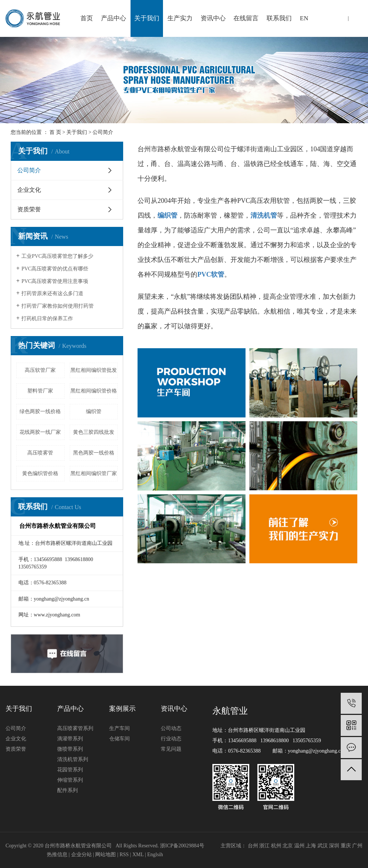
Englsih (155, 855)
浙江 (264, 846)
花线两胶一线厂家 (40, 432)
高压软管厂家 (40, 370)
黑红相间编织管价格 (94, 391)
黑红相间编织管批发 (94, 370)
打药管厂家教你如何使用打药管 (58, 306)
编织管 (94, 411)
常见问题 (171, 749)
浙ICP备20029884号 (182, 846)
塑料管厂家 (40, 391)
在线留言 (246, 18)
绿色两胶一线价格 (40, 411)
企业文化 (29, 190)
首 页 (55, 132)
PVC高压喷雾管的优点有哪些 (55, 269)
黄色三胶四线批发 (94, 432)
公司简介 (29, 170)
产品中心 (114, 18)
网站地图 (105, 855)
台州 (253, 846)
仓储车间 (119, 739)
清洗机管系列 (73, 759)
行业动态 (171, 739)
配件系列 (67, 790)
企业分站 (81, 855)
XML (138, 855)
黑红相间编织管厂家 (94, 473)
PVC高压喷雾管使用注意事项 (55, 281)
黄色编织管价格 (40, 473)
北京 (288, 846)
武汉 (323, 846)
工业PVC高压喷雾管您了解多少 (57, 256)
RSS (124, 855)
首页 (87, 18)
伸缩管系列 (70, 780)
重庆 (346, 846)
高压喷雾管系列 (75, 728)
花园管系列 (70, 770)
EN (304, 18)
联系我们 (279, 18)
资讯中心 (213, 18)
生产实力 (180, 18)
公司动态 (171, 728)
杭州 (276, 846)
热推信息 (57, 855)
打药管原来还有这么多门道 (52, 293)
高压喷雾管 (40, 453)
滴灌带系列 (70, 739)
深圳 (334, 846)
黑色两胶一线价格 (94, 453)
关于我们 (147, 18)
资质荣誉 (29, 209)
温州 (299, 846)
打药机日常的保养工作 (47, 319)
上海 (311, 846)
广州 (357, 846)
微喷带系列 (70, 749)
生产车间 (119, 728)
